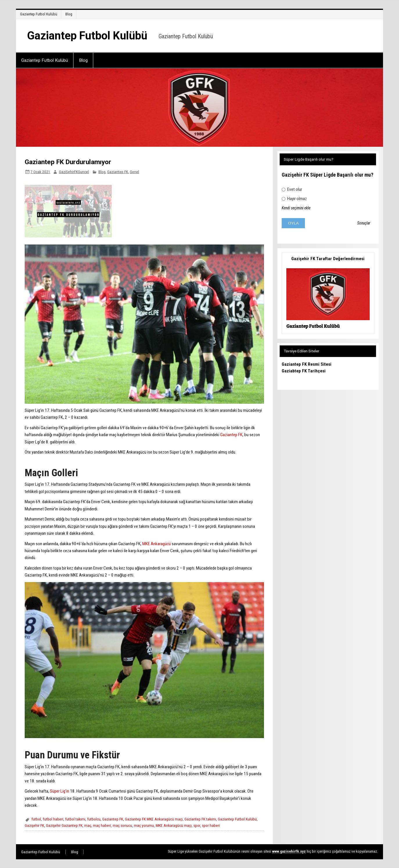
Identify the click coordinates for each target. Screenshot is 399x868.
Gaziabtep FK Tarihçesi (304, 371)
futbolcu (94, 819)
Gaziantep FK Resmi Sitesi (307, 364)
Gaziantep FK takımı (200, 819)
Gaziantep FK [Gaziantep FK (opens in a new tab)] (231, 435)
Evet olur (292, 189)
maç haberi (102, 825)
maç (88, 825)
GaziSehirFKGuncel (74, 172)
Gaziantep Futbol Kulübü (39, 14)
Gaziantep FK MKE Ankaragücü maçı (154, 819)
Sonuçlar (364, 223)
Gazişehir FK (34, 825)
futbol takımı (75, 819)
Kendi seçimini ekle (296, 208)
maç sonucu (122, 825)
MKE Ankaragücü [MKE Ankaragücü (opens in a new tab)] (157, 544)
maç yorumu (144, 825)
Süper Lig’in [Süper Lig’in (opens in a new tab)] (60, 791)
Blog (69, 14)
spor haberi (211, 825)
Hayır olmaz (294, 199)
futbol (36, 819)
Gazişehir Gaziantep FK (64, 825)
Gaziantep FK (118, 172)
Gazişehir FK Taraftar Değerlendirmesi (328, 259)
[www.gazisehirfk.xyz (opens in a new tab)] (289, 851)
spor (197, 825)
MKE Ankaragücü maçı (174, 825)
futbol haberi (53, 819)
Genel (134, 172)
